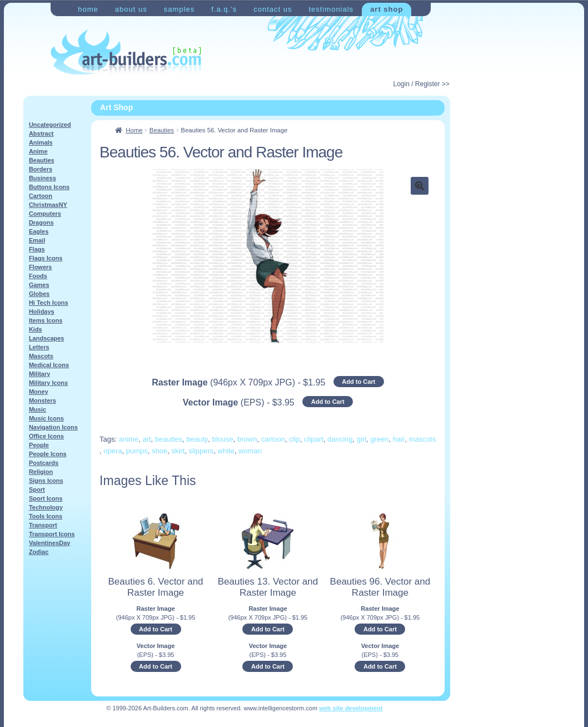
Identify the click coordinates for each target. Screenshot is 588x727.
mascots (422, 439)
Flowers (41, 267)
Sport (37, 489)
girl (362, 439)
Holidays (42, 311)
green (379, 439)
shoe (160, 451)
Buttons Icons (49, 187)
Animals (41, 142)
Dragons (41, 222)
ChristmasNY (48, 205)
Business (43, 178)
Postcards (44, 463)
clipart (314, 439)
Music (38, 409)
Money (39, 392)
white (226, 451)
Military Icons (48, 383)
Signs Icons (46, 481)
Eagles (39, 231)
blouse (223, 439)
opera (113, 451)
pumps (137, 451)
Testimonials (331, 9)
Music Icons (46, 418)
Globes (39, 294)
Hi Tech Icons (49, 303)
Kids (36, 329)
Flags (37, 249)
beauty (197, 439)
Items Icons (46, 320)
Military (40, 374)
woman (250, 451)
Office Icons (46, 436)
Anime (38, 151)
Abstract (41, 133)
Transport (43, 525)
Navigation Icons (53, 427)
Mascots (41, 356)
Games (39, 285)
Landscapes (47, 338)
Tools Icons (46, 516)
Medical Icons (49, 365)
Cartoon (41, 196)
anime (129, 439)
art (146, 439)
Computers (45, 214)
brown (247, 439)
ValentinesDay (50, 543)
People (39, 445)
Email (37, 240)
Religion (41, 472)
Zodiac (39, 552)
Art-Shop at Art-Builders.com (126, 52)
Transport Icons (52, 534)
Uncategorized (50, 125)
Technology (46, 507)
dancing (340, 439)
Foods (38, 276)
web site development (351, 708)
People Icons (48, 454)
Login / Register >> (421, 84)
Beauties (162, 130)
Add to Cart (358, 382)
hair (399, 439)
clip (295, 439)
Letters (39, 347)
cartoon (273, 439)
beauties (169, 439)
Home (88, 9)
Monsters (43, 400)
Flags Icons (46, 258)
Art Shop (387, 9)
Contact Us (273, 9)
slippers (201, 451)
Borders (41, 169)
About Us (131, 9)
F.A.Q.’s (224, 9)
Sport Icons (46, 498)
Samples (179, 9)
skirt (178, 451)
